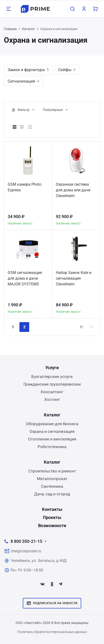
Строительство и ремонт (52, 471)
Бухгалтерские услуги (52, 377)
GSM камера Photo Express (25, 187)
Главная (10, 29)
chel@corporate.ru (26, 551)
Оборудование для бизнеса (52, 424)
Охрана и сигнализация (52, 431)
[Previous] (82, 327)
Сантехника (52, 486)
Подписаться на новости (52, 603)
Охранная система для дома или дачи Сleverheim (73, 190)
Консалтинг (52, 392)
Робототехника (52, 447)
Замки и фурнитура (28, 70)
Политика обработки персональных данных (52, 632)
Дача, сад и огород (52, 494)
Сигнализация (23, 81)
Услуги (52, 368)
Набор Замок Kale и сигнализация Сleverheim (74, 278)
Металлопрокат (52, 479)
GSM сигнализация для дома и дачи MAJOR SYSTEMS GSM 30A (25, 279)
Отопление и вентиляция (52, 439)
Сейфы (67, 70)
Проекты (52, 517)
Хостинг (52, 399)
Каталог (29, 29)
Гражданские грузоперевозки (52, 384)
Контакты (52, 509)
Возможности (52, 526)
